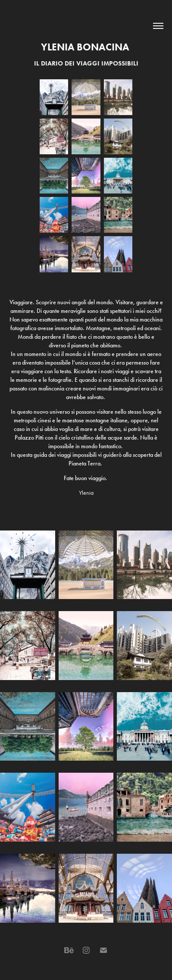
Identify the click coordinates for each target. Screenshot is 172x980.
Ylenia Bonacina (86, 47)
